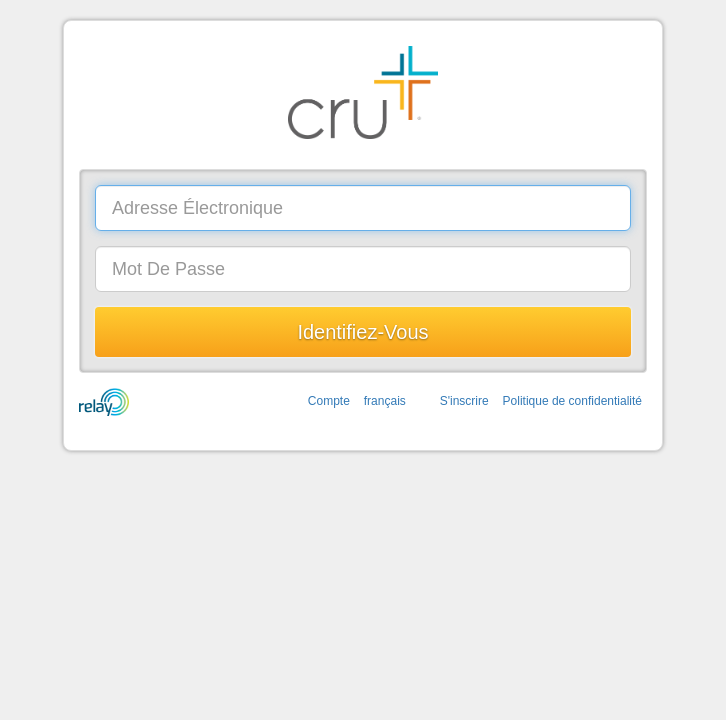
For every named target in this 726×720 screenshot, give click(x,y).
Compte (329, 401)
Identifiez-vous (362, 332)
